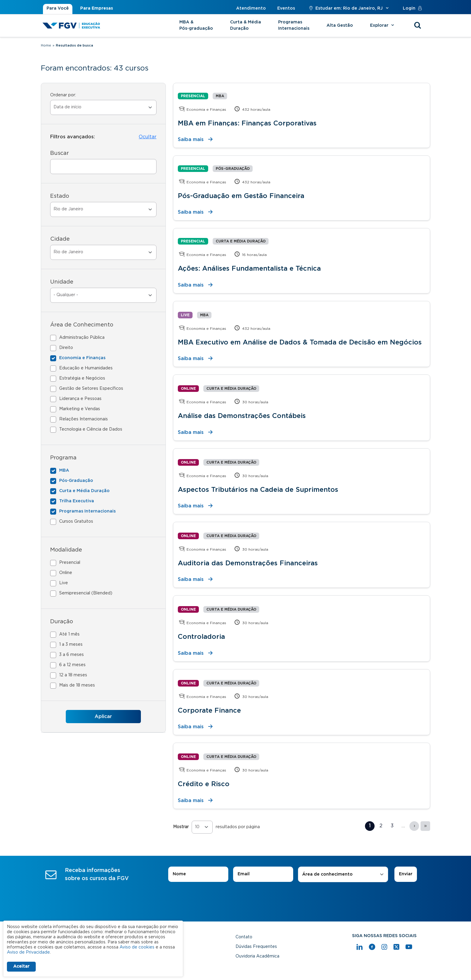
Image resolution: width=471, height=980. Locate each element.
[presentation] (235, 899)
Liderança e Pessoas (80, 399)
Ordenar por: (63, 95)
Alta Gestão (340, 26)
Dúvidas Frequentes (256, 947)
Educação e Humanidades (86, 368)
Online (66, 573)
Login (414, 8)
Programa (63, 458)
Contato (244, 937)
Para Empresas (97, 8)
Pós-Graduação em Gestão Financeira (241, 196)
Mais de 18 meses (77, 685)
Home (46, 45)
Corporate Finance (209, 711)
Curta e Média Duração (84, 491)
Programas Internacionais (294, 25)
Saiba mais (191, 140)
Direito (66, 348)
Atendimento (251, 8)
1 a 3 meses (71, 645)
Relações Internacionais (84, 419)
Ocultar (148, 137)
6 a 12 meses (72, 665)
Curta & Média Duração (246, 25)
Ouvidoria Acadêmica (257, 956)
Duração (62, 622)
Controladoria (201, 637)
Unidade (62, 282)
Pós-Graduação (76, 481)
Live (64, 583)
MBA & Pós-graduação (196, 25)
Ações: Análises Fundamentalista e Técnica (249, 269)
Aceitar (21, 966)
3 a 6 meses (71, 655)
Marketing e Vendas (80, 409)
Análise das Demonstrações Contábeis (242, 416)
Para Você (58, 8)
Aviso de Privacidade (28, 952)
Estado (60, 196)
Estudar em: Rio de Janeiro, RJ (349, 8)
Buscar (59, 153)
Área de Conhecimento (82, 325)
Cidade (60, 239)
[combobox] (343, 875)
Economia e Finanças (82, 358)
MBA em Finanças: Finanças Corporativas (247, 123)
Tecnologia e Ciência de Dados (91, 429)
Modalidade (66, 550)
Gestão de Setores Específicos (91, 389)
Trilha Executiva (77, 501)
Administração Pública (82, 338)
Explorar (383, 26)
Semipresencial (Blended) (86, 593)
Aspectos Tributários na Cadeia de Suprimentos (258, 490)
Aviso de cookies (137, 947)
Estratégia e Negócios (82, 378)
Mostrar (181, 827)
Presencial (70, 563)
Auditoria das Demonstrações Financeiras (248, 563)
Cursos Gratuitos (76, 522)
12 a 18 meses (73, 675)
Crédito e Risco (204, 784)
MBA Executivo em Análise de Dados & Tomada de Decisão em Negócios (300, 342)
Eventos (286, 8)
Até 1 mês (69, 634)
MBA (64, 470)
